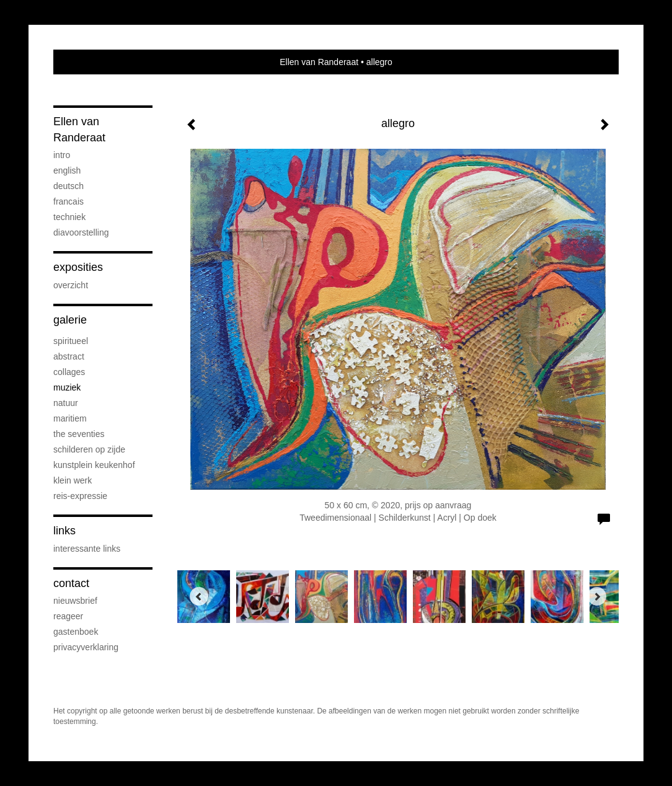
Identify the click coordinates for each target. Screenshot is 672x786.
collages (69, 372)
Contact (71, 583)
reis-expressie (80, 496)
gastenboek (76, 632)
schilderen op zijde (89, 449)
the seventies (79, 434)
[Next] (597, 596)
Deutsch (69, 186)
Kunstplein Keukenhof (94, 465)
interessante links (87, 549)
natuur (66, 403)
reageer (68, 616)
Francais (69, 201)
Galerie (70, 320)
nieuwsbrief (75, 601)
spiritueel (71, 341)
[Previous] (199, 596)
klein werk (73, 480)
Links (64, 531)
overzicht (71, 285)
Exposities (78, 267)
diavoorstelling (81, 232)
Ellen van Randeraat (319, 62)
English (67, 170)
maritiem (70, 418)
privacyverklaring (86, 647)
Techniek (69, 217)
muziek (67, 387)
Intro (62, 155)
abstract (69, 356)
